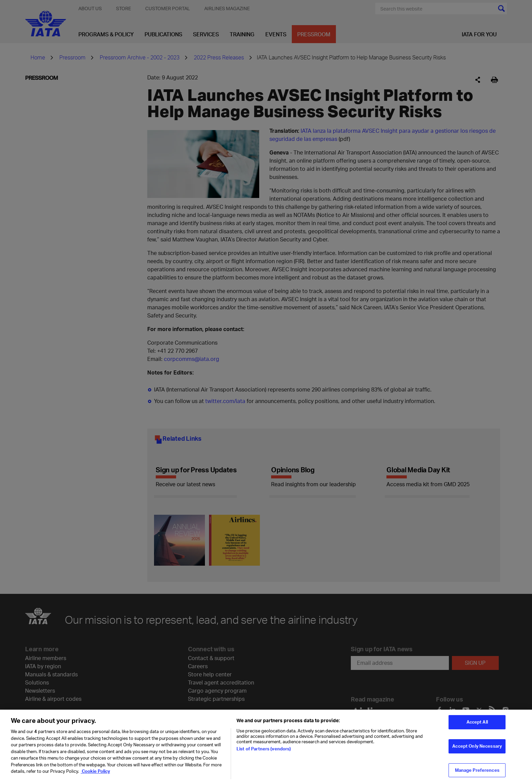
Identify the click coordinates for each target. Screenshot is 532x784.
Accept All (477, 726)
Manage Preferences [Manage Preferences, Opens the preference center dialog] (477, 774)
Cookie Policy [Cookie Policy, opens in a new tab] (95, 775)
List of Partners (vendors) (264, 753)
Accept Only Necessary (477, 750)
